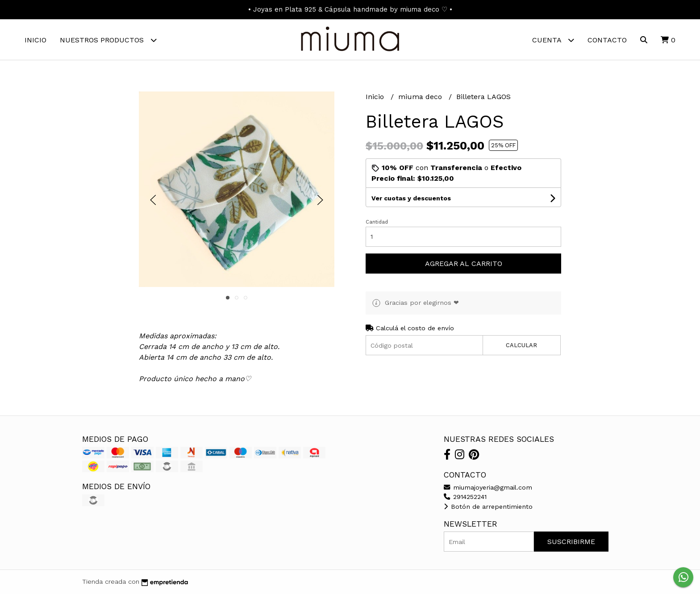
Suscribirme (571, 542)
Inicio (35, 40)
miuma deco (421, 97)
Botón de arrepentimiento (488, 507)
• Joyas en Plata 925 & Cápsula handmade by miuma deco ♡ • (350, 9)
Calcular (521, 345)
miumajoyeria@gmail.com (488, 487)
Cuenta (553, 40)
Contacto (607, 40)
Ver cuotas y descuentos (411, 198)
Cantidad (377, 222)
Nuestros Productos (108, 40)
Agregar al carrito (464, 264)
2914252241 (465, 497)
